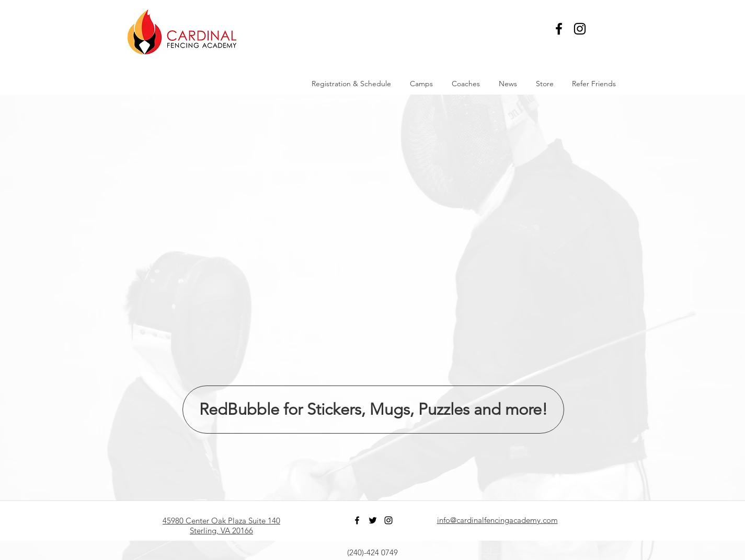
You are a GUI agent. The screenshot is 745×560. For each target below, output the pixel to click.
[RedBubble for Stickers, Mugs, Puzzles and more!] (373, 410)
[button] (609, 29)
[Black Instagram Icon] (580, 29)
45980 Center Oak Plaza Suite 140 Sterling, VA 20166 (221, 526)
